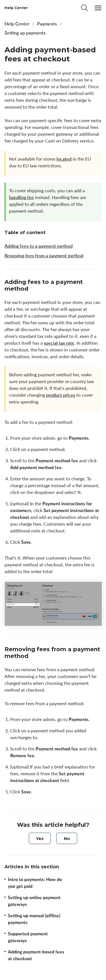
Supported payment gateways (28, 937)
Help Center (17, 24)
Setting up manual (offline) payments (34, 919)
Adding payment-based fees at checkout (36, 955)
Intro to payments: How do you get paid (35, 883)
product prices (61, 395)
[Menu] (98, 8)
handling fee (21, 197)
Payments (47, 24)
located (64, 159)
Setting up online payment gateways (34, 901)
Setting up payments (25, 33)
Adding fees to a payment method (39, 246)
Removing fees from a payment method (44, 256)
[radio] (40, 838)
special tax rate (59, 343)
